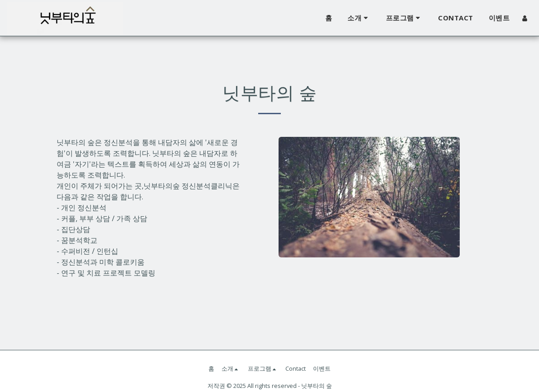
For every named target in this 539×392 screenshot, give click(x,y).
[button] (359, 18)
